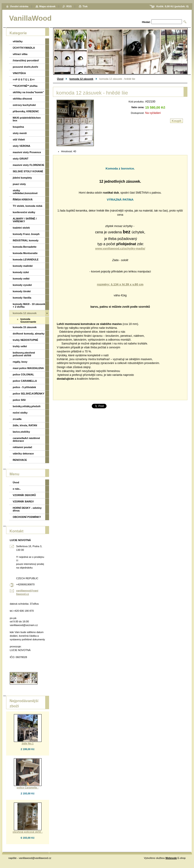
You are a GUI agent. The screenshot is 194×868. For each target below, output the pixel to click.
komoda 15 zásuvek (25, 327)
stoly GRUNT (21, 159)
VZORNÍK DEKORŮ (24, 495)
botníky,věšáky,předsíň (27, 406)
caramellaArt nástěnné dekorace (26, 439)
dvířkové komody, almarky (29, 334)
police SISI (19, 400)
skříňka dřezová (22, 99)
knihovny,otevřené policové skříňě (24, 354)
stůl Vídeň (19, 140)
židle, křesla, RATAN (25, 425)
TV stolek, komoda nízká (27, 206)
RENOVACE (20, 460)
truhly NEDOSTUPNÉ (25, 340)
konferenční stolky (24, 212)
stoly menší (20, 133)
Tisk (85, 6)
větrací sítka (20, 54)
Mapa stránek (47, 6)
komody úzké (21, 272)
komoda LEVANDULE (26, 259)
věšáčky (18, 41)
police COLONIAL (23, 374)
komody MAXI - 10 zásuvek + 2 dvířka (29, 305)
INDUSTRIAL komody (26, 240)
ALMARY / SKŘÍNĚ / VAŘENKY (25, 220)
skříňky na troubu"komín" (28, 92)
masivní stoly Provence (27, 152)
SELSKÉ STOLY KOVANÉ (28, 171)
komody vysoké (22, 285)
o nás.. (17, 489)
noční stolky (20, 413)
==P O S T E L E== (24, 80)
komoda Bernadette (25, 247)
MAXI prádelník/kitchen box (27, 119)
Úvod (60, 79)
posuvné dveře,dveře (25, 67)
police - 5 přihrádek (24, 387)
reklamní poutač (22, 447)
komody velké (21, 279)
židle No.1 (27, 743)
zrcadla (17, 419)
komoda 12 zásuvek (81, 79)
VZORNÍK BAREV (23, 501)
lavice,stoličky (21, 432)
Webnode (171, 858)
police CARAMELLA (25, 381)
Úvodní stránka (19, 6)
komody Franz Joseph (26, 234)
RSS (69, 6)
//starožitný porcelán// (26, 60)
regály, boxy (20, 362)
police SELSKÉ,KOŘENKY (29, 394)
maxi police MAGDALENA (28, 368)
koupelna (18, 127)
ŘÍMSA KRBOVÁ (23, 200)
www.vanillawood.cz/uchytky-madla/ (120, 248)
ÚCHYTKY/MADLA (24, 48)
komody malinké (23, 266)
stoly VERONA (21, 146)
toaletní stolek (21, 228)
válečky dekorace (23, 454)
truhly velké (20, 346)
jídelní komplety (22, 178)
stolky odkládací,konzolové (25, 192)
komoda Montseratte (25, 253)
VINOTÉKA (19, 73)
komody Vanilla (22, 298)
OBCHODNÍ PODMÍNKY (27, 517)
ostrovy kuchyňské (24, 105)
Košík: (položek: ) (172, 6)
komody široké (22, 291)
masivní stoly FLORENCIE (29, 165)
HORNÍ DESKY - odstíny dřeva (27, 509)
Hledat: (146, 22)
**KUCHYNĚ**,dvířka (25, 86)
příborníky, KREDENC (26, 111)
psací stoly (19, 184)
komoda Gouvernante (28, 320)
